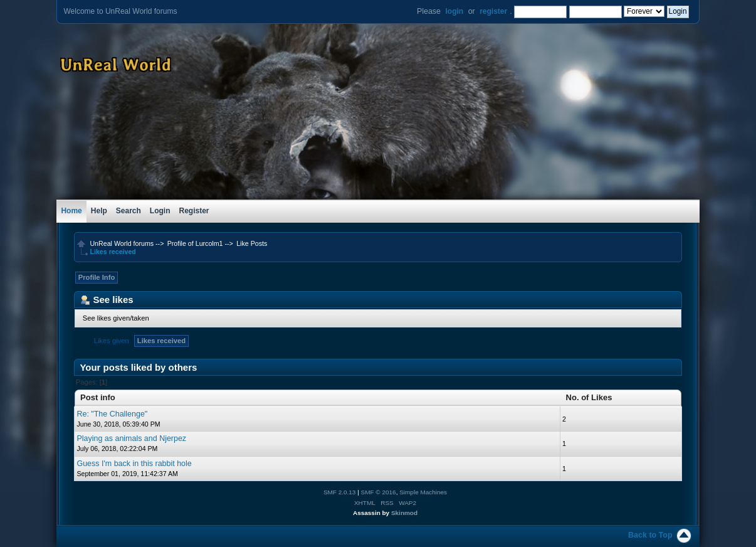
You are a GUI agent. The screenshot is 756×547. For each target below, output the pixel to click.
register (493, 11)
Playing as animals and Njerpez (131, 438)
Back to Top (650, 535)
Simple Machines (423, 492)
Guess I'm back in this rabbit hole (134, 464)
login (455, 11)
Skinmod (404, 513)
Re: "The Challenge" (112, 414)
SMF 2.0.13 (340, 492)
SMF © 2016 (379, 492)
